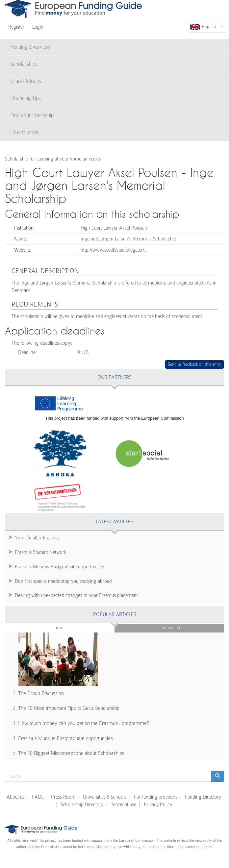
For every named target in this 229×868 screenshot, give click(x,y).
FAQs (38, 797)
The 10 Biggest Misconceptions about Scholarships (71, 753)
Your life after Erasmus (37, 538)
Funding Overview (30, 47)
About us (15, 797)
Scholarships (24, 64)
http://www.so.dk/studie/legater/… (114, 250)
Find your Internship (32, 115)
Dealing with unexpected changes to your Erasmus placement (76, 595)
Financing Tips (25, 98)
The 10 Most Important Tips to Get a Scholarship (69, 708)
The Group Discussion (41, 693)
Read (70, 627)
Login (38, 27)
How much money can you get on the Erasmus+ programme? (84, 723)
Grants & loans (26, 81)
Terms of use (124, 805)
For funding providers (156, 797)
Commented (169, 628)
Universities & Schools (105, 797)
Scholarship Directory (82, 805)
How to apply (25, 132)
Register (16, 27)
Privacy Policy (158, 805)
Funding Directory (203, 797)
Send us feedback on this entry (195, 364)
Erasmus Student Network (41, 552)
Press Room (63, 797)
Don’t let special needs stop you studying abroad (63, 581)
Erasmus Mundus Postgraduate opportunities (59, 567)
